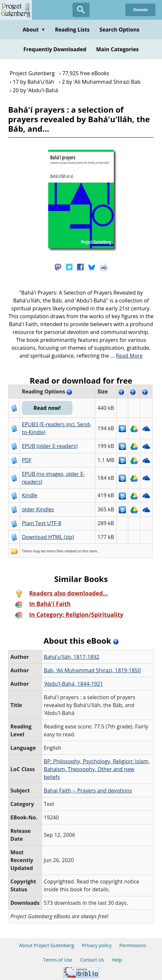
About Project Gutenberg (47, 945)
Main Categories (117, 49)
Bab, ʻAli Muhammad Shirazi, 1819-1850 (92, 670)
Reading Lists (72, 30)
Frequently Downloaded (55, 49)
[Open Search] (81, 10)
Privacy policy (97, 945)
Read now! (47, 408)
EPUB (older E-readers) (50, 446)
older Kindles (38, 509)
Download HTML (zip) (48, 537)
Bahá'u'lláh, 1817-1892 (72, 657)
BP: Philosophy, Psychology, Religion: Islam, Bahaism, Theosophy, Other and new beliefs (97, 769)
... (126, 356)
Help (117, 960)
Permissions (133, 945)
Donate (140, 10)
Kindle (30, 495)
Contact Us (92, 960)
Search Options (119, 30)
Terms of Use (58, 960)
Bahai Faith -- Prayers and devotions (88, 791)
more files (55, 551)
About (34, 30)
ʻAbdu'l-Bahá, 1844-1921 (74, 684)
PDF (27, 460)
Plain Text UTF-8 (42, 523)
